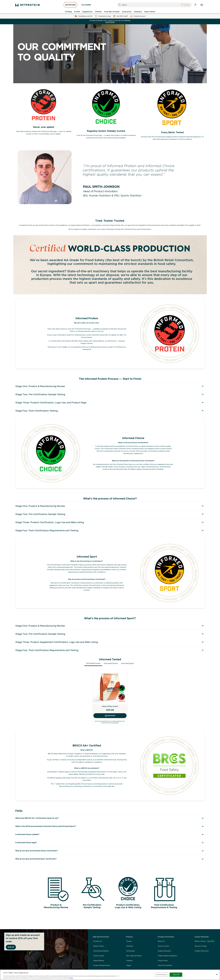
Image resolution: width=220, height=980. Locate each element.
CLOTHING (86, 5)
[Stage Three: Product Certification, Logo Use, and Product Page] (110, 402)
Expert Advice (150, 12)
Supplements (87, 12)
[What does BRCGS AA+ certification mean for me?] (110, 818)
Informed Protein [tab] (93, 663)
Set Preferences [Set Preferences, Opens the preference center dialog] (162, 975)
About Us (161, 941)
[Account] (196, 5)
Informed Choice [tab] (111, 663)
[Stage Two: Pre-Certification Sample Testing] (110, 394)
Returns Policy (98, 946)
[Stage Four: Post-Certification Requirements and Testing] (110, 530)
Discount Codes (201, 946)
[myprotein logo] (27, 5)
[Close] (217, 975)
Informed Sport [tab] (128, 663)
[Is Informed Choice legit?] (110, 843)
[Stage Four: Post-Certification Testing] (110, 411)
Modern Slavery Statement (167, 956)
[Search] (120, 5)
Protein (77, 12)
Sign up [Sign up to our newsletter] (11, 947)
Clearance (138, 12)
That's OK (176, 975)
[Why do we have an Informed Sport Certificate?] (110, 859)
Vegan (129, 965)
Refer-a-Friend (205, 941)
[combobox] (154, 5)
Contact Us (98, 941)
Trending (68, 12)
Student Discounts (202, 951)
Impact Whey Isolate (110, 706)
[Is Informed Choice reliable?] (110, 835)
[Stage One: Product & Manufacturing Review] (110, 386)
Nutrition (130, 946)
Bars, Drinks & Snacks (134, 956)
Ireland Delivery (99, 961)
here (71, 978)
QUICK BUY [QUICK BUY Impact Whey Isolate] (110, 716)
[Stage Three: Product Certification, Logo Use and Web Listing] (110, 522)
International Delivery (101, 951)
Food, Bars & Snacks (112, 12)
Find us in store (163, 946)
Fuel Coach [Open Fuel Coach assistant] (186, 5)
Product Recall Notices (102, 965)
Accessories (127, 12)
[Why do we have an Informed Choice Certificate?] (110, 851)
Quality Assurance (164, 951)
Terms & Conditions (165, 965)
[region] (110, 975)
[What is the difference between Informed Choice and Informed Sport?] (110, 826)
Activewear (131, 951)
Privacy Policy (163, 961)
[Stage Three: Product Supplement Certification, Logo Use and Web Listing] (110, 642)
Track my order (99, 956)
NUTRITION (70, 5)
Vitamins (98, 12)
